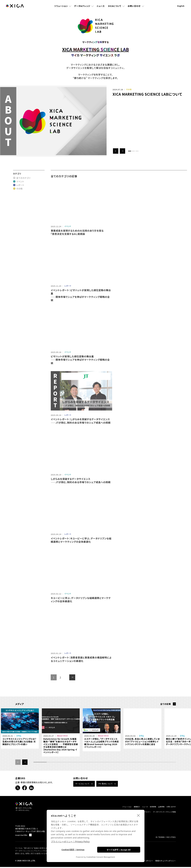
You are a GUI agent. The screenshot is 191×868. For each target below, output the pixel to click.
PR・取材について (106, 784)
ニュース (101, 8)
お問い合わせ (134, 8)
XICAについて (115, 8)
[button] (116, 151)
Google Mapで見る (24, 836)
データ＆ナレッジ (82, 8)
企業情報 (156, 807)
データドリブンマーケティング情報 (160, 812)
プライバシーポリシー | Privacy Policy (70, 841)
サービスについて (83, 784)
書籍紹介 (122, 807)
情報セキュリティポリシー (165, 862)
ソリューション (61, 8)
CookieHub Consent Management (101, 857)
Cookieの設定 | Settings (73, 849)
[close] (138, 815)
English (181, 8)
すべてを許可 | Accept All (118, 849)
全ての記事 (166, 704)
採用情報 (144, 807)
